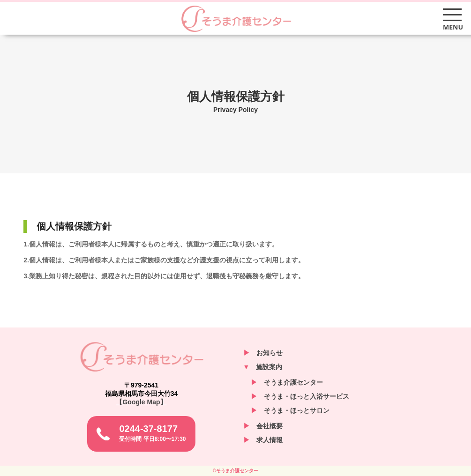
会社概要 (263, 426)
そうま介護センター (236, 19)
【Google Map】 (141, 402)
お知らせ (263, 353)
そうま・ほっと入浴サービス (300, 396)
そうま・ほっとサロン (290, 410)
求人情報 (263, 440)
